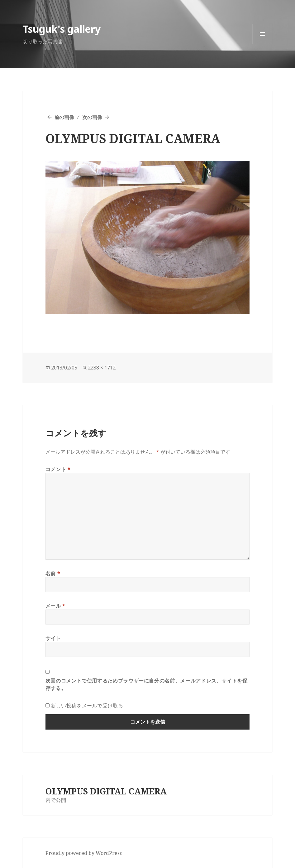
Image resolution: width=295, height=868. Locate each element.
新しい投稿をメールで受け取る (87, 706)
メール (55, 606)
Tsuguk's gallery (62, 29)
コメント (58, 469)
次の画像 (92, 117)
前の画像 (64, 117)
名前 (53, 573)
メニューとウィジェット (262, 44)
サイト (53, 638)
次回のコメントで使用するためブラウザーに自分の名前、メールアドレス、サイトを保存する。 (147, 684)
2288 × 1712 (102, 368)
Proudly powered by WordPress (84, 853)
